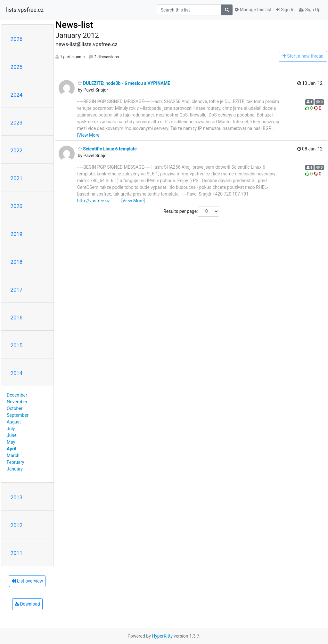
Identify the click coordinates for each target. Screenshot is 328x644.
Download (27, 604)
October (15, 408)
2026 (17, 39)
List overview (27, 581)
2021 (17, 178)
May (11, 442)
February (15, 462)
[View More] (89, 135)
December (17, 395)
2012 (17, 525)
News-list (74, 25)
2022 (17, 150)
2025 (17, 67)
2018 (17, 262)
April (12, 449)
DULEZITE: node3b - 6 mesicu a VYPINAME (124, 83)
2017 (17, 290)
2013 (17, 497)
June (12, 435)
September (18, 415)
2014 (17, 373)
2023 (17, 123)
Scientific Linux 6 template (107, 149)
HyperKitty (162, 636)
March (13, 455)
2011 (17, 553)
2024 (17, 95)
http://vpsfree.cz (94, 201)
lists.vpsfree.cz (25, 10)
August (14, 422)
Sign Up (310, 10)
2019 (17, 234)
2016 (17, 318)
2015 (17, 345)
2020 (17, 206)
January (15, 469)
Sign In (285, 10)
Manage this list (253, 10)
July (11, 429)
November (17, 402)
